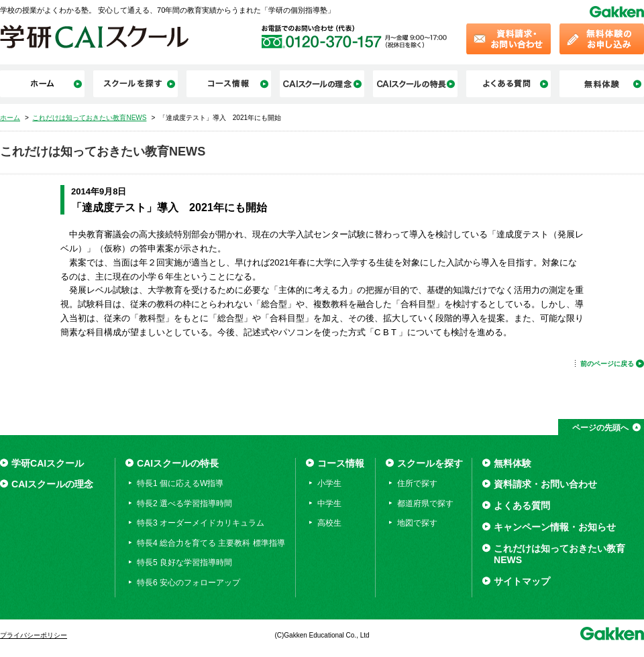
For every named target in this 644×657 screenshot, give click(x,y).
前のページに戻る (607, 364)
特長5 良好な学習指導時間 (184, 562)
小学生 (329, 483)
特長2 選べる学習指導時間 (184, 503)
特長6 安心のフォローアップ (189, 583)
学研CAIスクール (48, 463)
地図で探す (417, 523)
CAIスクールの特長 (178, 463)
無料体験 (513, 463)
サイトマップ (522, 581)
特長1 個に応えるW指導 (180, 483)
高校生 (329, 523)
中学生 (329, 503)
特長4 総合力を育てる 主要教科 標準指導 (211, 543)
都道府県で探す (425, 503)
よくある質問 (522, 505)
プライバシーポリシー (34, 635)
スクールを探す (430, 463)
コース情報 (341, 463)
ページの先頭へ (600, 428)
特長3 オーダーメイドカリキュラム (201, 523)
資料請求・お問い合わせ (545, 484)
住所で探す (417, 483)
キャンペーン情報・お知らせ (555, 527)
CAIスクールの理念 (52, 484)
